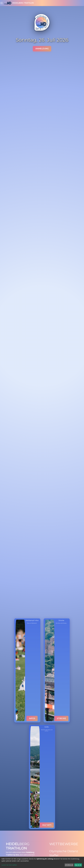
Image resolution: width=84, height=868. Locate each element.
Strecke (61, 718)
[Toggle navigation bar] (2, 3)
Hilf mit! (47, 825)
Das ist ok (78, 865)
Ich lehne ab (69, 865)
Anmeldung (42, 49)
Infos (32, 718)
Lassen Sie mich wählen (9, 865)
